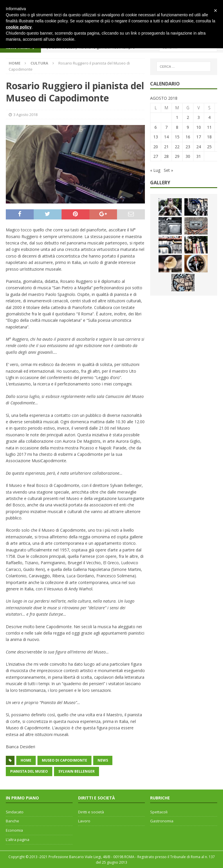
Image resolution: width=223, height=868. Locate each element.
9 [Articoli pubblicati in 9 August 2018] (188, 127)
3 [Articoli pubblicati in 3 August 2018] (199, 117)
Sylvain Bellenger (77, 771)
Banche (12, 821)
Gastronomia (162, 821)
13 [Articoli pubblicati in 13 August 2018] (156, 137)
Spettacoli (159, 812)
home (26, 760)
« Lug (155, 170)
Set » (168, 170)
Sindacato (15, 812)
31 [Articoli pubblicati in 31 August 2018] (199, 156)
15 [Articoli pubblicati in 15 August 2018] (177, 137)
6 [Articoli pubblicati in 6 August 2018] (156, 127)
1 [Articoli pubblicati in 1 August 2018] (177, 117)
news (103, 760)
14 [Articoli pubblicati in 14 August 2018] (166, 137)
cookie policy (19, 27)
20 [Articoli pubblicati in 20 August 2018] (156, 147)
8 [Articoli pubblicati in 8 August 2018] (177, 127)
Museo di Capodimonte (64, 760)
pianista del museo (29, 771)
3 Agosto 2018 (25, 115)
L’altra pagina (18, 840)
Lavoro (84, 821)
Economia (14, 830)
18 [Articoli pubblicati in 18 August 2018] (209, 137)
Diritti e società (91, 812)
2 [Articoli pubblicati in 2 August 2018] (188, 117)
